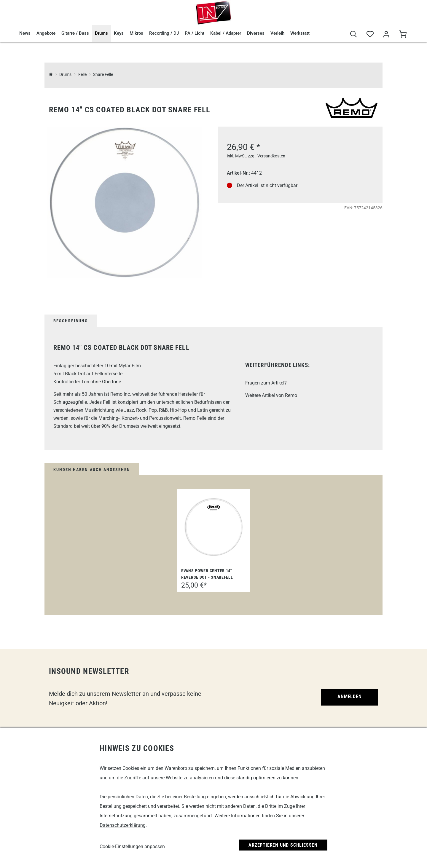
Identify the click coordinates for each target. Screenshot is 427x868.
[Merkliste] (370, 35)
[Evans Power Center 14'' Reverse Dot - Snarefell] (213, 527)
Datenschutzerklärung (123, 825)
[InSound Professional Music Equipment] (51, 75)
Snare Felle (103, 75)
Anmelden (349, 697)
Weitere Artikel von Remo (271, 395)
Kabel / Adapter (226, 33)
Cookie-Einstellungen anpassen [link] (132, 847)
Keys (119, 33)
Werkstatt (300, 33)
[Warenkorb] (403, 35)
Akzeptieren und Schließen (283, 845)
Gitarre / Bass (75, 33)
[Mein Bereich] (386, 35)
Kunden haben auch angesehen (92, 470)
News (25, 33)
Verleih (277, 33)
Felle (82, 75)
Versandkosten (271, 156)
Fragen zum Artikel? (266, 383)
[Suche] (354, 35)
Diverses (256, 33)
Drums (101, 33)
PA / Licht (195, 33)
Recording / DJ (164, 33)
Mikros (136, 33)
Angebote (46, 33)
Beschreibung (71, 321)
